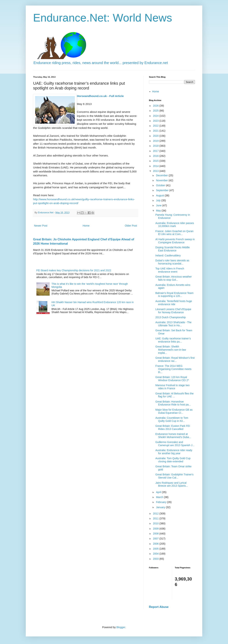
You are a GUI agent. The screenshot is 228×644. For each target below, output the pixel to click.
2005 (156, 549)
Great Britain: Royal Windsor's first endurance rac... (175, 359)
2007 (156, 539)
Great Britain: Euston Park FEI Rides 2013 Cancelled (173, 427)
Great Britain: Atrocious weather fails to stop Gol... (174, 278)
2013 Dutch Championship (171, 317)
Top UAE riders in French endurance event (170, 270)
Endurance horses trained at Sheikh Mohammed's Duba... (173, 436)
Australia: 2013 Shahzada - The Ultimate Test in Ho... (173, 324)
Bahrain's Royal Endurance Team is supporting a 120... (174, 295)
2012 (156, 514)
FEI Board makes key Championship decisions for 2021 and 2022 (74, 270)
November (162, 180)
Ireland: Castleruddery (168, 255)
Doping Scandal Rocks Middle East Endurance (173, 249)
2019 (156, 141)
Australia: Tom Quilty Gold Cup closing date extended (173, 460)
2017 (156, 151)
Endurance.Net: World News (103, 18)
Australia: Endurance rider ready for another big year (174, 452)
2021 (156, 131)
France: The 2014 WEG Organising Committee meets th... (173, 369)
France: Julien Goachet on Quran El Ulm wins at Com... (174, 233)
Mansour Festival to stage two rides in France (172, 387)
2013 (156, 171)
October (161, 185)
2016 (156, 156)
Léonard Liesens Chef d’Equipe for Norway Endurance (173, 311)
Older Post (131, 226)
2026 (156, 106)
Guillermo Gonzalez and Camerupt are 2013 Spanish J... (175, 444)
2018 (156, 146)
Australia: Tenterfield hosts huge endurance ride (174, 303)
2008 (156, 534)
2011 (156, 518)
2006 (156, 544)
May (159, 211)
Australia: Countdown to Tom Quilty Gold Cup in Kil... (172, 419)
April (159, 492)
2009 (156, 529)
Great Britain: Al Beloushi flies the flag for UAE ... (174, 395)
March (160, 497)
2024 (156, 116)
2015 (156, 161)
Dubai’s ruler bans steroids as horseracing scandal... (172, 262)
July (159, 200)
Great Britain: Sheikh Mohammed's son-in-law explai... (171, 350)
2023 (156, 121)
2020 (156, 136)
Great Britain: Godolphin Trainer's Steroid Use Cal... (174, 476)
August (160, 195)
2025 (156, 111)
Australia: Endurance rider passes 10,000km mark (175, 225)
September (163, 190)
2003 (156, 559)
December (162, 175)
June (159, 205)
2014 (156, 166)
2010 (156, 523)
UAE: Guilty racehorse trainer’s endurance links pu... (173, 340)
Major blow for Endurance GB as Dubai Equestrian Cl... (174, 411)
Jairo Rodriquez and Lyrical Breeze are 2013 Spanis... (172, 484)
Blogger (121, 627)
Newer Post (41, 226)
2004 (156, 554)
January (161, 507)
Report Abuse (159, 607)
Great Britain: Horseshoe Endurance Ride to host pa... (173, 403)
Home (86, 226)
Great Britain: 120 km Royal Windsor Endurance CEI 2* (172, 379)
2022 (156, 126)
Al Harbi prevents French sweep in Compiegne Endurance (175, 241)
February (161, 502)
